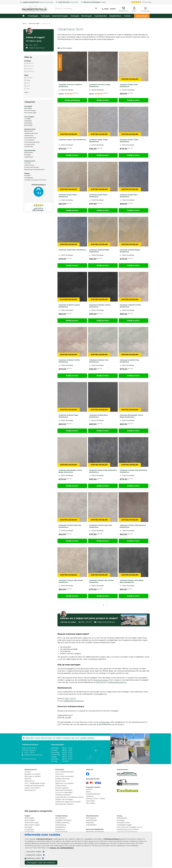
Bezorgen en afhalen (33, 776)
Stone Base (90, 801)
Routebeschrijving (29, 759)
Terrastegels (33, 16)
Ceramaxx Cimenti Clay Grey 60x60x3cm (70, 526)
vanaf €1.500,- (69, 2)
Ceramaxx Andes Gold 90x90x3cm (72, 140)
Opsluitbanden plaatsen (64, 804)
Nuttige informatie (62, 779)
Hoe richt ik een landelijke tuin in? (129, 827)
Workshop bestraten (63, 795)
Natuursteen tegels (30, 113)
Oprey (88, 792)
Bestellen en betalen (33, 774)
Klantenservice (30, 790)
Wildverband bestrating (32, 142)
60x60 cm (30, 63)
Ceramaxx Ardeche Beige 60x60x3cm (99, 251)
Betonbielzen (91, 818)
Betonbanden (29, 152)
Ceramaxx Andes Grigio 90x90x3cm (129, 141)
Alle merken (91, 803)
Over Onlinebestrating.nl (65, 772)
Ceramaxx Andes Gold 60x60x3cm (129, 85)
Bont (28, 83)
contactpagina (104, 722)
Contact (127, 16)
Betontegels (87, 16)
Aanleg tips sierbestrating (34, 786)
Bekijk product (103, 100)
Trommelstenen (29, 140)
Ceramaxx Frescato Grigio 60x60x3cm (100, 85)
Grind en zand (30, 161)
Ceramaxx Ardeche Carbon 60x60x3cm (69, 306)
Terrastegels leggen (124, 825)
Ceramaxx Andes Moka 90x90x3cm (98, 196)
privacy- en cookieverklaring (62, 848)
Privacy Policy (61, 781)
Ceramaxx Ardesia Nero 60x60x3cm (99, 416)
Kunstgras (28, 175)
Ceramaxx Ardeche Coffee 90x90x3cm (69, 361)
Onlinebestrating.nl (93, 794)
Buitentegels (28, 123)
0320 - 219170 (33, 45)
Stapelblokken (115, 16)
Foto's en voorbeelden (64, 793)
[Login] (134, 9)
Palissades (27, 155)
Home (24, 23)
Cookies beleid (61, 786)
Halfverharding (29, 165)
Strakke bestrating (30, 138)
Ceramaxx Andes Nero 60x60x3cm (129, 196)
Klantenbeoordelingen (64, 790)
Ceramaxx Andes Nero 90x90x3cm (72, 250)
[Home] (34, 8)
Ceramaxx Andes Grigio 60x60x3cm (99, 141)
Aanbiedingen (142, 16)
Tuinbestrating (61, 816)
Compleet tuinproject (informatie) (35, 180)
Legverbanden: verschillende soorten (69, 797)
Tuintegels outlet (123, 823)
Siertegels (75, 16)
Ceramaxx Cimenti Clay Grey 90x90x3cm (100, 526)
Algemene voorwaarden (65, 783)
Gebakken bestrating (31, 133)
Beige (28, 80)
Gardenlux (90, 796)
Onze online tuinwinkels (64, 776)
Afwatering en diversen (32, 167)
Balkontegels (28, 125)
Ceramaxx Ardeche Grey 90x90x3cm (129, 361)
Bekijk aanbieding (72, 100)
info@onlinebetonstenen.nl (73, 701)
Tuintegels (45, 16)
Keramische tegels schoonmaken (68, 802)
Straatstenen (60, 829)
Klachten (28, 779)
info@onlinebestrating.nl (37, 48)
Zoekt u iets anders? (32, 788)
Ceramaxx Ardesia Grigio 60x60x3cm (69, 416)
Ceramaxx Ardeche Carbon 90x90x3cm (100, 306)
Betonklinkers (29, 131)
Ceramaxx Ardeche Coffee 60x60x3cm (130, 306)
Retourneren (30, 781)
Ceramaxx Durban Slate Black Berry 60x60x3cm (132, 581)
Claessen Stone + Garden (96, 799)
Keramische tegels (60, 16)
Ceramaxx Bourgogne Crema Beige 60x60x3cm (131, 416)
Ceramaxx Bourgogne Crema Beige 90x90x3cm (70, 471)
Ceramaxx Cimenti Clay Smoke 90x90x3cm (101, 581)
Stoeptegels (28, 121)
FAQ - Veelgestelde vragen (35, 783)
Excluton (44, 2)
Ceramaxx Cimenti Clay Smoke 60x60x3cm (71, 581)
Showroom (60, 774)
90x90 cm (30, 69)
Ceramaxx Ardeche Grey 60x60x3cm (99, 361)
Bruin (28, 86)
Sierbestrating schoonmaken (128, 829)
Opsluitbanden (101, 16)
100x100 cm (30, 71)
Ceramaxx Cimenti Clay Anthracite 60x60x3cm (103, 471)
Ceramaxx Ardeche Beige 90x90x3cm (130, 251)
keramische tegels (101, 680)
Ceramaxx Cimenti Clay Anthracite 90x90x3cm (133, 471)
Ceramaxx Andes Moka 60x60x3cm (68, 196)
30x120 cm (30, 66)
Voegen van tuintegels (64, 799)
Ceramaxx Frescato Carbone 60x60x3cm (70, 85)
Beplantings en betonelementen (34, 169)
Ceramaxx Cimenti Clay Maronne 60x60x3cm (133, 526)
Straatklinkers (29, 146)
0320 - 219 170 (86, 622)
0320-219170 (101, 682)
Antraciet (30, 78)
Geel (28, 89)
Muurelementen (29, 144)
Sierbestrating (30, 129)
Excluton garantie (62, 788)
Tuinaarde (28, 163)
